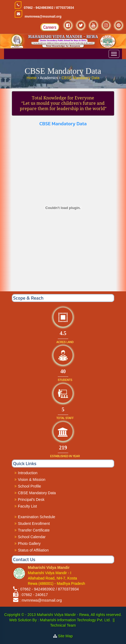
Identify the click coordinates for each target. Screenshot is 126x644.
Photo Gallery (29, 544)
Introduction (28, 473)
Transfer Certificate (34, 530)
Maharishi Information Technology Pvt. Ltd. (75, 620)
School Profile (29, 486)
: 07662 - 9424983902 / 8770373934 (49, 589)
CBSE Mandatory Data (81, 77)
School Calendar (32, 537)
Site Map (65, 636)
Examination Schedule (37, 517)
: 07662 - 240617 (34, 595)
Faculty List (27, 506)
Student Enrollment (34, 524)
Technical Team (63, 625)
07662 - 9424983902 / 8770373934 (49, 8)
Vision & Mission (32, 480)
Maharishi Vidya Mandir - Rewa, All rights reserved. (79, 615)
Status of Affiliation (33, 550)
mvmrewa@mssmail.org (43, 17)
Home (32, 77)
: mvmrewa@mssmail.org (41, 600)
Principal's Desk (31, 500)
